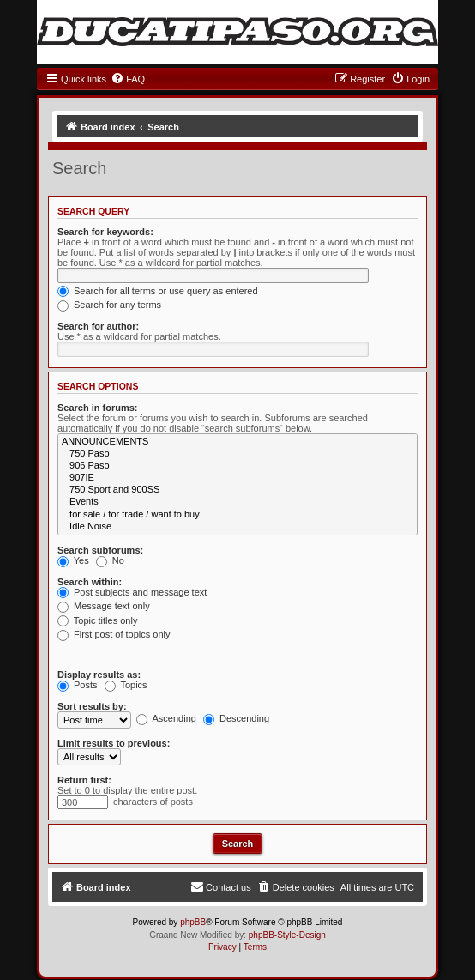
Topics (126, 685)
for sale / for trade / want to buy (237, 515)
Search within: (90, 582)
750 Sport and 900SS (237, 490)
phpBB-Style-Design (287, 935)
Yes (73, 560)
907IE (237, 478)
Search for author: (98, 326)
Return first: (84, 780)
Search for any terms (109, 305)
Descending (236, 718)
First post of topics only (114, 634)
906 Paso (237, 466)
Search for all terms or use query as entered (158, 291)
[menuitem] (128, 79)
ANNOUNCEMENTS (237, 442)
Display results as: (99, 675)
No (110, 560)
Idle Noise (237, 527)
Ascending (166, 718)
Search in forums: (98, 408)
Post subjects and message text (132, 592)
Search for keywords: (105, 232)
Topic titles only (97, 620)
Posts (78, 685)
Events (237, 502)
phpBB (193, 922)
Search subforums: (100, 550)
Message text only (104, 606)
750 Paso (237, 454)
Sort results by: (92, 706)
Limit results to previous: (114, 743)
